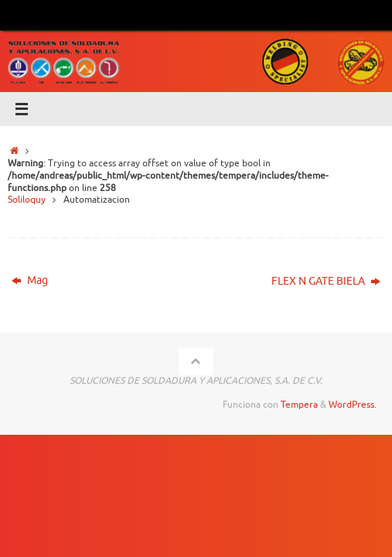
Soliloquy (27, 200)
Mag (30, 280)
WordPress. (353, 405)
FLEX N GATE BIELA (326, 281)
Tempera (299, 405)
